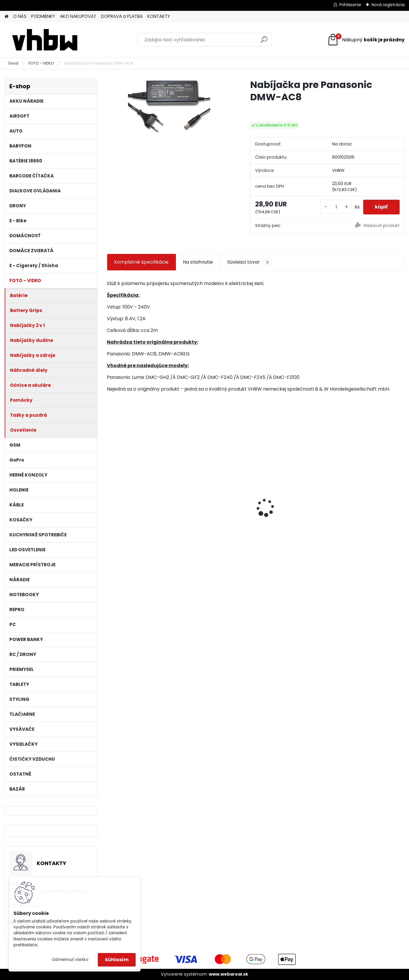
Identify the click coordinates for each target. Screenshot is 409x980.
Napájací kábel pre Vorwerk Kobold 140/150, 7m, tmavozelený (369, 505)
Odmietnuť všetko (70, 960)
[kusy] (336, 207)
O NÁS (20, 16)
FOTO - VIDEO (41, 63)
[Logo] (45, 40)
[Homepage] (6, 17)
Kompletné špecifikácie (141, 262)
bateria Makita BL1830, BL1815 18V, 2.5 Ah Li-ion (137, 503)
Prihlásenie (350, 5)
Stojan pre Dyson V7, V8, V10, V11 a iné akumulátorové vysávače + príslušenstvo (291, 506)
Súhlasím (117, 960)
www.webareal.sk (228, 974)
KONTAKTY (159, 16)
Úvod (13, 63)
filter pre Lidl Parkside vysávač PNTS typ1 (211, 503)
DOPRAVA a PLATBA (122, 16)
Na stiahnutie (198, 262)
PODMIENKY (43, 16)
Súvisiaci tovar (250, 262)
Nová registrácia (388, 5)
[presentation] (110, 497)
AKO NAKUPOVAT (78, 16)
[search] (264, 42)
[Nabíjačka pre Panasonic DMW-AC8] (169, 106)
